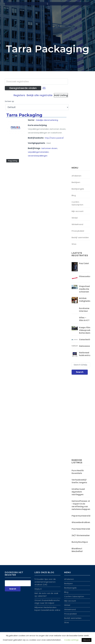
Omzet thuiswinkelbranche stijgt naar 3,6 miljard (47, 602)
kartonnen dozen (49, 148)
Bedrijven (76, 182)
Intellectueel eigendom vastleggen (78, 492)
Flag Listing (13, 161)
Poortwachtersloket (82, 529)
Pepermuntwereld (81, 516)
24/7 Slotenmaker (81, 535)
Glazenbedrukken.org (83, 522)
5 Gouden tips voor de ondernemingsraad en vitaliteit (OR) (45, 582)
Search (80, 372)
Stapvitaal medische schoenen (84, 289)
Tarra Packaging (24, 115)
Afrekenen (76, 176)
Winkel (75, 218)
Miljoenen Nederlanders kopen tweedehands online (47, 609)
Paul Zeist (84, 263)
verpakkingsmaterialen (38, 152)
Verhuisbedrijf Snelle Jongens (79, 481)
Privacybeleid (78, 231)
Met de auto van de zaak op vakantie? (46, 595)
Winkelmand (77, 224)
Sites (74, 244)
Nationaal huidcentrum (86, 354)
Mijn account (78, 211)
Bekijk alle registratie (40, 95)
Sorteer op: (10, 101)
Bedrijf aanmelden (80, 237)
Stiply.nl (38, 589)
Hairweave (84, 346)
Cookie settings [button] (71, 640)
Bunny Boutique (80, 542)
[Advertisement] (83, 123)
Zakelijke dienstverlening (47, 120)
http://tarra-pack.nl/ (54, 138)
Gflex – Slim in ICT (84, 319)
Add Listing (61, 95)
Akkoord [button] (87, 640)
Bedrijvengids (78, 189)
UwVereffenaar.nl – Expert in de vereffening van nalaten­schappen (81, 505)
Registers (19, 95)
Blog (74, 195)
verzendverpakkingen (38, 156)
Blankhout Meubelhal (77, 550)
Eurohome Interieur (84, 310)
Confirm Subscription (77, 203)
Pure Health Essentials (78, 472)
